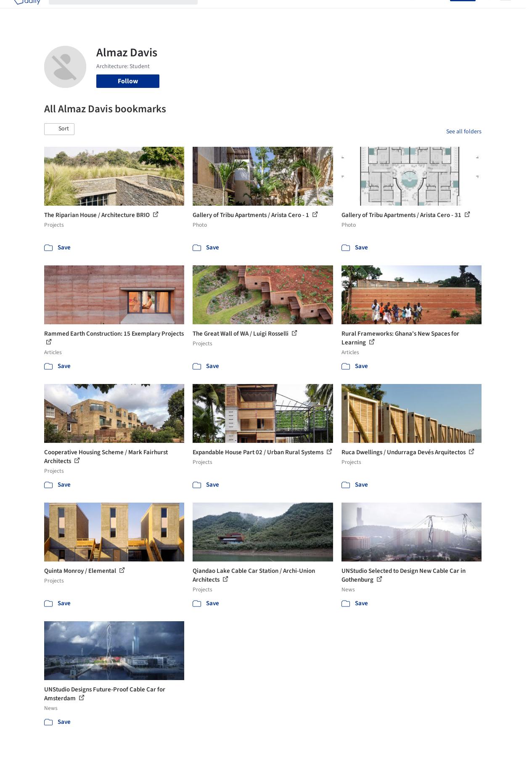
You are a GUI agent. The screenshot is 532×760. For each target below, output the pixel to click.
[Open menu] (506, 12)
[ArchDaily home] (27, 12)
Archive (393, 12)
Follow (128, 81)
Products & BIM (286, 12)
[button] (59, 129)
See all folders (464, 132)
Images (247, 12)
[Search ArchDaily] (130, 12)
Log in (436, 12)
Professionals (334, 12)
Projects (218, 12)
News (368, 12)
